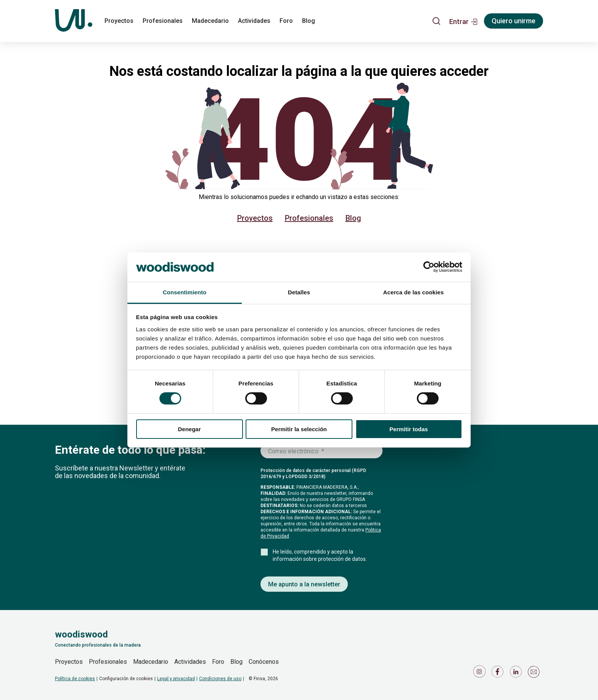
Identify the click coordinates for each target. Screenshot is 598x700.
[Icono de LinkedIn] (517, 674)
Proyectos (255, 218)
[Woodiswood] (74, 21)
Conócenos (264, 662)
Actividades (190, 662)
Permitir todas (409, 429)
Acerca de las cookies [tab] (414, 292)
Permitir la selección (299, 429)
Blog (353, 218)
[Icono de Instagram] (481, 674)
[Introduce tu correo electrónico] (322, 451)
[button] (464, 21)
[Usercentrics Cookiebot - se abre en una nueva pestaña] (429, 267)
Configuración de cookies (126, 679)
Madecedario (151, 662)
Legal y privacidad (176, 679)
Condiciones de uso (220, 679)
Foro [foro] (286, 21)
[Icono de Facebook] (499, 674)
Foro (218, 662)
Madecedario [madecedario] (210, 21)
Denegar (189, 429)
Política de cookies (75, 679)
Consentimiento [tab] (185, 292)
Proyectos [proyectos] (119, 21)
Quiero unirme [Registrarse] (514, 21)
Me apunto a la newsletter (304, 584)
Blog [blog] (309, 21)
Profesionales (309, 218)
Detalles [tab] (299, 292)
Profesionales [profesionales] (163, 21)
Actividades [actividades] (254, 21)
